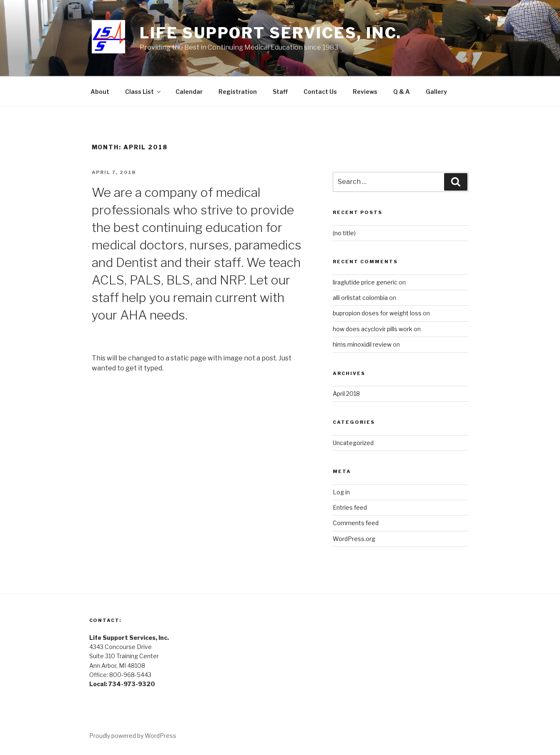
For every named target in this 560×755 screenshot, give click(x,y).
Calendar (189, 92)
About (100, 92)
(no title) (344, 233)
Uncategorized (353, 443)
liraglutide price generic (365, 282)
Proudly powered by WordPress (133, 736)
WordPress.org (354, 539)
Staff (280, 92)
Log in (341, 492)
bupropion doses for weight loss (377, 313)
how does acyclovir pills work (373, 329)
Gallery (436, 92)
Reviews (365, 92)
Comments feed (356, 523)
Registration (238, 92)
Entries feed (350, 507)
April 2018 (346, 394)
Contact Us (320, 92)
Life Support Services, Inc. (271, 33)
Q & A (402, 92)
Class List (143, 92)
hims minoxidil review (362, 344)
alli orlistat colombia (360, 298)
